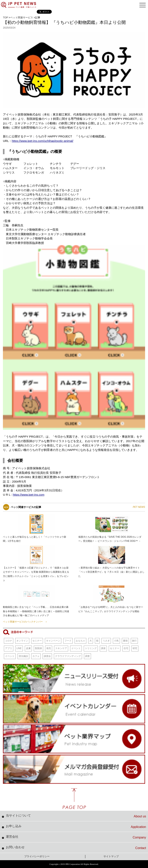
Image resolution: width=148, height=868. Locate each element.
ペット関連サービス (22, 17)
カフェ (36, 656)
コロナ (9, 641)
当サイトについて (76, 816)
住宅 (126, 648)
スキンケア (61, 648)
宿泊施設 (23, 656)
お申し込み (76, 827)
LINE (19, 648)
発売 (49, 648)
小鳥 (116, 641)
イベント (76, 648)
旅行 (134, 641)
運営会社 (76, 837)
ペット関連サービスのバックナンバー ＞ (25, 622)
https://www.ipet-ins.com (29, 495)
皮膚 (28, 648)
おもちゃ (80, 641)
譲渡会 (47, 656)
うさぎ (106, 641)
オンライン (22, 641)
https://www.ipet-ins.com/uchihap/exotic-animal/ (42, 141)
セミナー (37, 641)
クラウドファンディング (68, 656)
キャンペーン (53, 641)
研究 (135, 648)
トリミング (91, 648)
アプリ (9, 648)
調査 (87, 656)
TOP (5, 17)
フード (68, 641)
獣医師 (38, 648)
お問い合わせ (76, 848)
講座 (103, 648)
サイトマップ (111, 856)
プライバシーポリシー (37, 856)
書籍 (125, 641)
